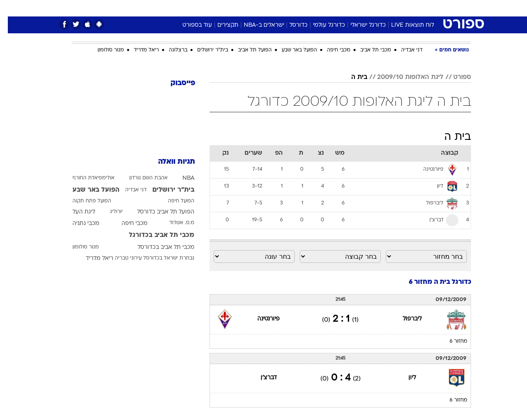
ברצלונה (170, 50)
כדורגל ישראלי (360, 25)
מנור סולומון (103, 50)
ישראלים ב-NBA (256, 25)
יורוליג (108, 212)
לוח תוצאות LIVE (405, 25)
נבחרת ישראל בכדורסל (161, 258)
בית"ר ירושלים (205, 50)
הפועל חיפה (173, 201)
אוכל (284, 8)
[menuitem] (404, 8)
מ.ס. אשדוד (174, 223)
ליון (404, 378)
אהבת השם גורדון (141, 178)
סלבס (329, 8)
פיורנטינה (261, 319)
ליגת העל (76, 212)
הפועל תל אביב (247, 50)
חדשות (409, 8)
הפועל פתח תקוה (84, 201)
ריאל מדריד (139, 50)
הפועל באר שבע (291, 50)
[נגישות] (11, 8)
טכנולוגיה (200, 8)
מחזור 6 (451, 341)
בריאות (259, 8)
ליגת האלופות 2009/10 (402, 77)
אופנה (169, 8)
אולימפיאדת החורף (86, 178)
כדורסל (291, 25)
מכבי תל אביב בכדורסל (158, 247)
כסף (306, 8)
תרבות (354, 8)
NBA (181, 178)
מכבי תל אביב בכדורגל (154, 235)
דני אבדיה (404, 50)
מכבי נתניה (78, 224)
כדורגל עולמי (321, 25)
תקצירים (220, 25)
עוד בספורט (189, 25)
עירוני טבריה (120, 258)
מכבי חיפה (331, 50)
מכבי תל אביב (368, 50)
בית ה (351, 77)
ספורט (381, 8)
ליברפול (404, 319)
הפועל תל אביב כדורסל (158, 212)
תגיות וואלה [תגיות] (169, 162)
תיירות (231, 8)
